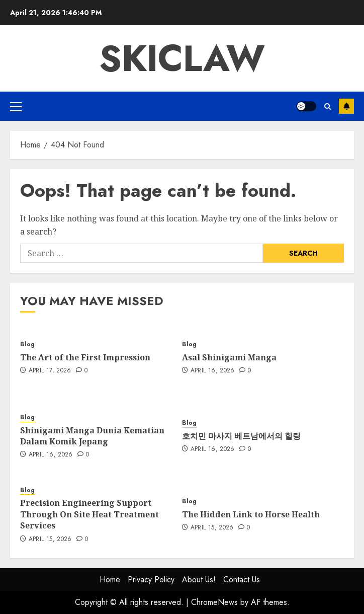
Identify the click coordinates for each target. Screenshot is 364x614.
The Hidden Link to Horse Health (251, 514)
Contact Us (242, 580)
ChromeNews (214, 602)
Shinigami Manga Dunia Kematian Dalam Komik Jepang (92, 436)
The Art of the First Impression (85, 357)
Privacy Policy (151, 580)
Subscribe (346, 106)
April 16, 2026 (213, 371)
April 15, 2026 (50, 540)
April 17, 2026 (50, 371)
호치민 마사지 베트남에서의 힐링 (241, 436)
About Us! (199, 580)
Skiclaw (182, 58)
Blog (27, 344)
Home (110, 580)
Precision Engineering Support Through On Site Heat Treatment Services (89, 514)
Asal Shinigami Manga (229, 357)
